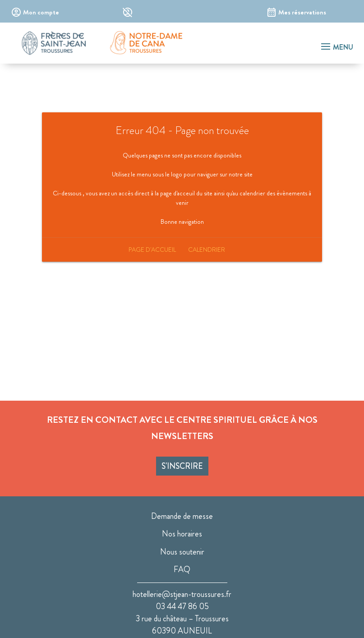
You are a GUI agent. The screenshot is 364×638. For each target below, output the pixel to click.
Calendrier (207, 250)
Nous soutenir (182, 552)
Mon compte (41, 12)
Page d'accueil (152, 250)
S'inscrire (182, 466)
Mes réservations (302, 12)
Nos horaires (182, 534)
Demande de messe (182, 516)
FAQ (182, 569)
